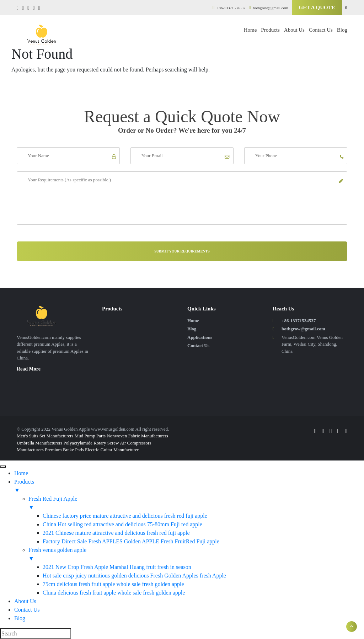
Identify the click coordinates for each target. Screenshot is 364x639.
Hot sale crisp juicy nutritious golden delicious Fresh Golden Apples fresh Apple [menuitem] (134, 576)
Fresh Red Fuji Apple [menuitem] (196, 504)
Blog (342, 30)
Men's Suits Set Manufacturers (45, 436)
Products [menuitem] (189, 487)
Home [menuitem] (21, 473)
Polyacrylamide (78, 443)
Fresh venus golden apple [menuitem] (196, 555)
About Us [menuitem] (25, 601)
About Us (294, 30)
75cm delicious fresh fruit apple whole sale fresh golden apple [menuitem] (113, 584)
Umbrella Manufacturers (39, 443)
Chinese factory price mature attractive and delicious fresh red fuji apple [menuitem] (125, 516)
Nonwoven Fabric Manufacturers (137, 436)
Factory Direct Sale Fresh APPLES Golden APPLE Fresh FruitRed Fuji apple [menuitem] (131, 541)
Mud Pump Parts (90, 436)
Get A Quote (317, 7)
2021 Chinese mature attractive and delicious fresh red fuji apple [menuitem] (116, 533)
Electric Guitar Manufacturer (112, 450)
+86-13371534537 (229, 8)
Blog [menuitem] (20, 618)
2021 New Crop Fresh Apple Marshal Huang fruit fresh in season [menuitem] (117, 567)
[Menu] (3, 467)
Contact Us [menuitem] (27, 610)
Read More (29, 369)
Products (270, 30)
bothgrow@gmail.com (269, 8)
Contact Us (321, 30)
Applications (200, 337)
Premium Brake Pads (64, 450)
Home (250, 30)
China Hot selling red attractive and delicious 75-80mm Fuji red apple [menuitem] (122, 524)
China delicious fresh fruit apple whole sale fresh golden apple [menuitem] (114, 593)
